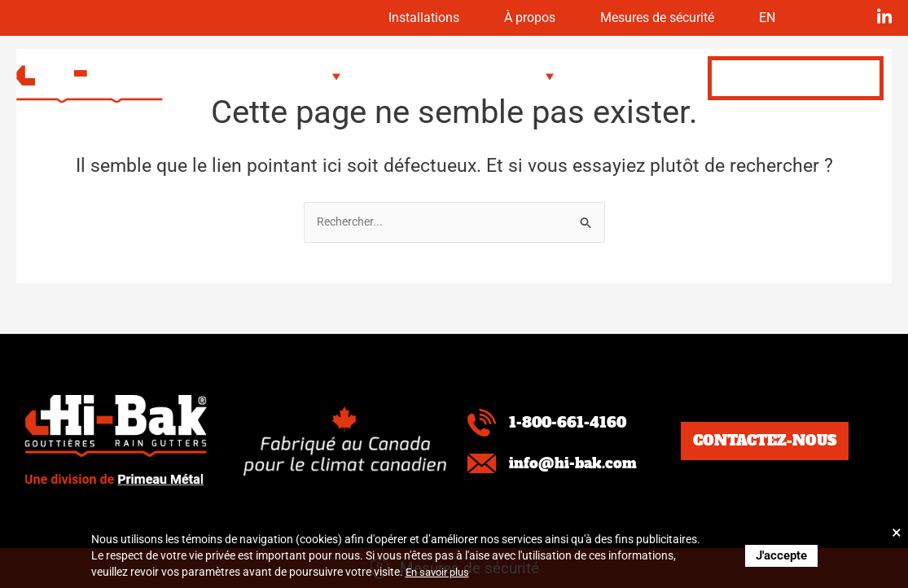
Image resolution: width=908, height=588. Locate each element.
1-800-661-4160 (573, 422)
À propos (495, 18)
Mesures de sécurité (640, 18)
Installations (376, 18)
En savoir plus (441, 572)
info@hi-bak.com (580, 463)
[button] (302, 77)
